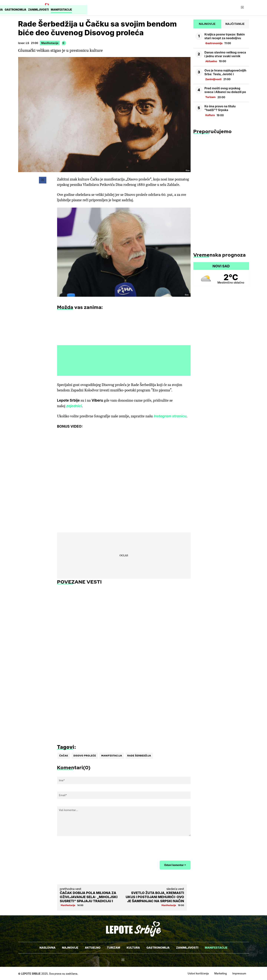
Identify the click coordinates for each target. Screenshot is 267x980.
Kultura (138, 8)
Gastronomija (160, 8)
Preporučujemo (213, 131)
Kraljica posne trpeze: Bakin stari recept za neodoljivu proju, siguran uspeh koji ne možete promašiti (225, 36)
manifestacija (112, 756)
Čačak (64, 756)
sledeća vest (175, 889)
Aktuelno (101, 8)
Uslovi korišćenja (198, 973)
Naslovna (60, 8)
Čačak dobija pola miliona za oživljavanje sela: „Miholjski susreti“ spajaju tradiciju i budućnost (89, 897)
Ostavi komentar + (175, 865)
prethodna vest (71, 889)
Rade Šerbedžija (139, 756)
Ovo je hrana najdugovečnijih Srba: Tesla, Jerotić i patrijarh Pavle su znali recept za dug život (225, 72)
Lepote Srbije (31, 974)
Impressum (239, 973)
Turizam (120, 8)
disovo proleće (85, 756)
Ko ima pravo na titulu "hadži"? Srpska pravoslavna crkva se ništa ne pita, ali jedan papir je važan (224, 108)
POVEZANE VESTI (79, 582)
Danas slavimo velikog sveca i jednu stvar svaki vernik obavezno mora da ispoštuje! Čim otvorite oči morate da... (225, 54)
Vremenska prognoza (220, 255)
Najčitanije (235, 24)
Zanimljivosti (187, 8)
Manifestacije (214, 8)
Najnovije (80, 8)
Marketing (221, 973)
